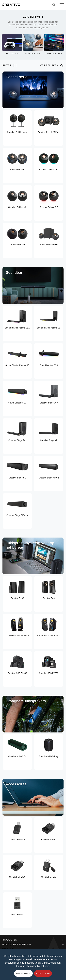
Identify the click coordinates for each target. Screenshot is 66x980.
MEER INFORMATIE (24, 973)
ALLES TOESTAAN (43, 973)
